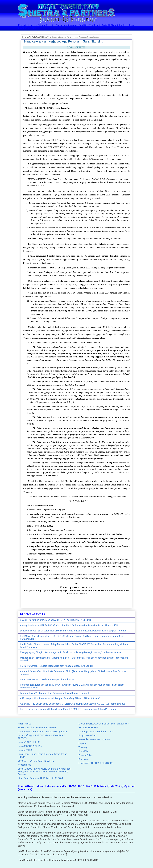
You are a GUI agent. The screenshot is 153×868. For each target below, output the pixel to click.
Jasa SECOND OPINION (30, 746)
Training (83, 747)
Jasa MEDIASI (25, 750)
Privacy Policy (86, 755)
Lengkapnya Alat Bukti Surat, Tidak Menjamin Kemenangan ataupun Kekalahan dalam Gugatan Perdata (73, 631)
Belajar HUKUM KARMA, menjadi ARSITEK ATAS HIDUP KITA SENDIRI (56, 620)
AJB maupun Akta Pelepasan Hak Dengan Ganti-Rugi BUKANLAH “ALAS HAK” (60, 698)
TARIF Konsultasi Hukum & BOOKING (37, 728)
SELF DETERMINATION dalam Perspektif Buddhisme (47, 679)
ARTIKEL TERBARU (88, 728)
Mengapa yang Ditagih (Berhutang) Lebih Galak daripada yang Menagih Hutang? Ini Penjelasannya (71, 652)
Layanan (83, 743)
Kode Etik (83, 751)
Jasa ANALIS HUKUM (29, 742)
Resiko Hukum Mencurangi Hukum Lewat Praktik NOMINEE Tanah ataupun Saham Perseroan (68, 709)
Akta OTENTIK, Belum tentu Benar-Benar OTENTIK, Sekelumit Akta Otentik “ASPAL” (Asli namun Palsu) (73, 704)
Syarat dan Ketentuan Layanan (94, 739)
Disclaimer (84, 759)
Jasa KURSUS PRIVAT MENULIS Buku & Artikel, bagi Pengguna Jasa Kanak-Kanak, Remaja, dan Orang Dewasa (45, 771)
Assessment (24, 765)
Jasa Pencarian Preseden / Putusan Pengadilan (42, 732)
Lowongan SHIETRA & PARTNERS (96, 763)
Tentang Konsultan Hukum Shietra (96, 732)
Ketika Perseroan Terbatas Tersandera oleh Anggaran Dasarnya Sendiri (56, 666)
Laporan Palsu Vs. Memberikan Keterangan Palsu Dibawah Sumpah (55, 693)
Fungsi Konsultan (87, 735)
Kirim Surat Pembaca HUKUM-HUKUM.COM (40, 778)
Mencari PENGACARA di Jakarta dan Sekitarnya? (104, 724)
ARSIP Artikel (25, 724)
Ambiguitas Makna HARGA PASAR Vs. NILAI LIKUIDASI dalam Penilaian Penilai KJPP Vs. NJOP (69, 625)
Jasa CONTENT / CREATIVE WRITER (37, 761)
